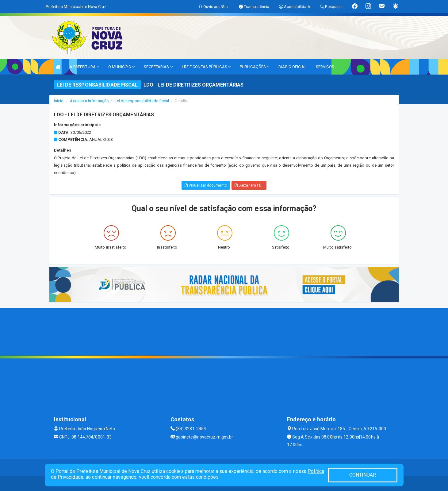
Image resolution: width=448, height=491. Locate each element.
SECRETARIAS (158, 67)
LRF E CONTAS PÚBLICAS (206, 67)
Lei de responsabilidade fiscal (142, 101)
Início (59, 101)
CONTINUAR (363, 475)
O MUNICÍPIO (121, 67)
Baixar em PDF (249, 185)
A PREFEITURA (84, 67)
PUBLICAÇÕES (255, 67)
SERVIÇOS (325, 67)
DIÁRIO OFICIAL (292, 67)
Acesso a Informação (89, 101)
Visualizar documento (206, 185)
